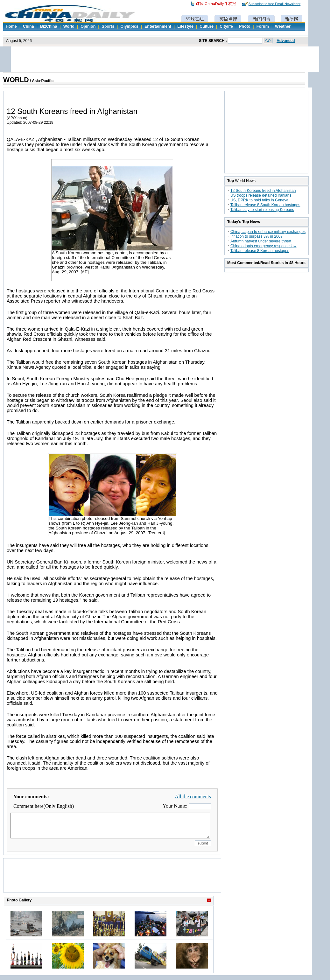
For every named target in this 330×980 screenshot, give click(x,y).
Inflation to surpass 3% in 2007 (256, 236)
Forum (263, 26)
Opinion (88, 26)
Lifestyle (185, 26)
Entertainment (158, 26)
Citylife (226, 26)
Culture (207, 26)
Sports (108, 26)
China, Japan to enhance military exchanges (268, 232)
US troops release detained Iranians (261, 195)
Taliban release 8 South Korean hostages (265, 205)
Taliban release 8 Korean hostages (260, 251)
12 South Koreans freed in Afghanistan (263, 191)
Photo (245, 26)
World (69, 26)
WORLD (16, 80)
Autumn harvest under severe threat (261, 241)
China (28, 26)
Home (11, 26)
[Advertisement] (112, 883)
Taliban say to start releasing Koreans (262, 210)
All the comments (193, 797)
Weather (283, 26)
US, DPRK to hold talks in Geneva (259, 200)
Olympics (129, 26)
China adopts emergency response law (263, 246)
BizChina (49, 26)
